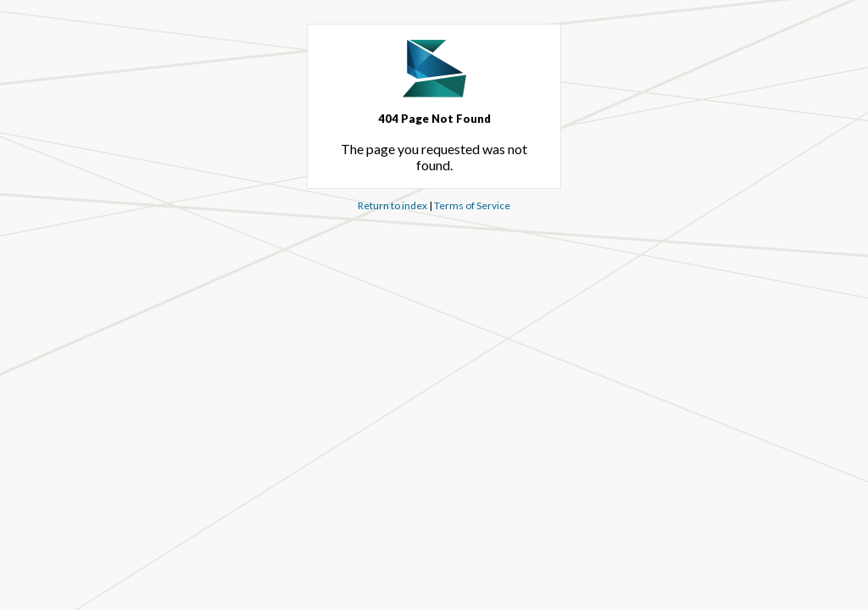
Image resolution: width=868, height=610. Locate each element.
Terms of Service (472, 205)
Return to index (392, 205)
